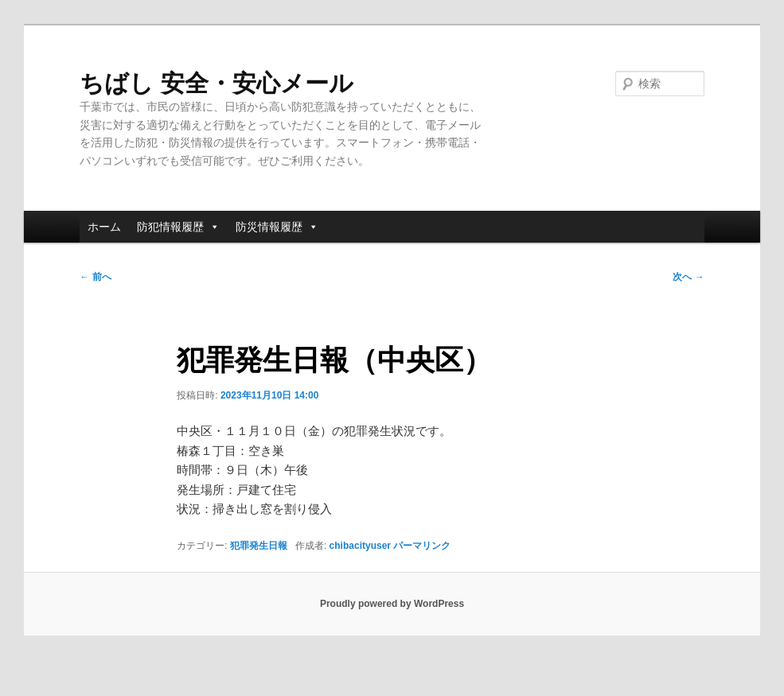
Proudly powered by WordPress (392, 604)
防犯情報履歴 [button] (178, 227)
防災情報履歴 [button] (277, 227)
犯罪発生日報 (259, 546)
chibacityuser (360, 546)
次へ (688, 277)
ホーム (104, 227)
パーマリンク (422, 546)
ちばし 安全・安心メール (216, 83)
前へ (95, 277)
